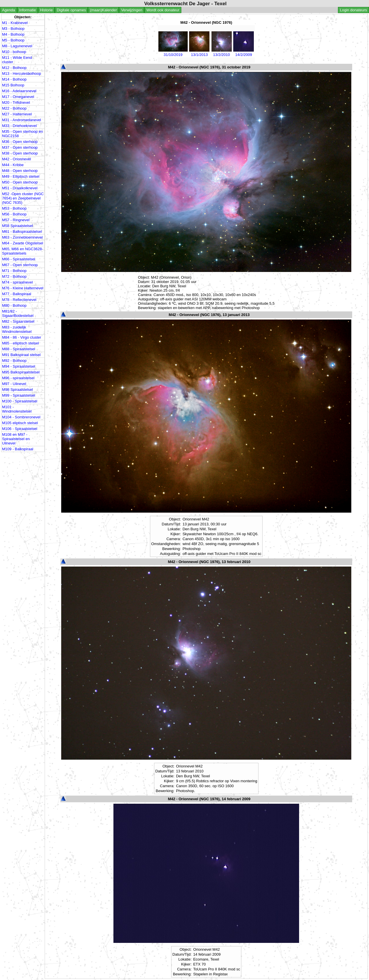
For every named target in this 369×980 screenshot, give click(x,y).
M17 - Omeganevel (18, 97)
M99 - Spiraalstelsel (19, 395)
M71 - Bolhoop (14, 271)
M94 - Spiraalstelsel (19, 366)
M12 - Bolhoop (14, 68)
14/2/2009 (244, 52)
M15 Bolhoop (13, 85)
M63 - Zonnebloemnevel (22, 237)
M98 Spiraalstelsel (17, 390)
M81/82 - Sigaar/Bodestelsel (18, 313)
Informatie (28, 10)
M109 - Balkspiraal (18, 449)
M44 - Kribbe (13, 165)
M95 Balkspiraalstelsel (21, 372)
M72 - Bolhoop (14, 276)
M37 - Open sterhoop (20, 147)
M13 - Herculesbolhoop (21, 73)
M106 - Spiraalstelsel (20, 429)
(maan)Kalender (103, 10)
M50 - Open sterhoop (20, 182)
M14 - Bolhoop (14, 79)
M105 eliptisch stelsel (20, 423)
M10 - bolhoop (14, 52)
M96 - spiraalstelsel (18, 378)
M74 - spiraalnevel (17, 282)
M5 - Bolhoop (13, 40)
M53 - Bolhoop (14, 208)
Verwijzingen (132, 10)
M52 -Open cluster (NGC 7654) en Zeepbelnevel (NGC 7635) (23, 198)
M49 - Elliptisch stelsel (21, 176)
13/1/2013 (199, 52)
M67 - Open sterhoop (20, 265)
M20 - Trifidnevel (16, 102)
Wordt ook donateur (163, 10)
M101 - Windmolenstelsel (17, 409)
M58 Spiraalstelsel (17, 226)
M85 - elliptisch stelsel (20, 343)
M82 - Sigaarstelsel (18, 321)
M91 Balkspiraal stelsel (21, 355)
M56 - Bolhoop (14, 214)
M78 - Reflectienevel (19, 300)
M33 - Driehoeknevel (19, 126)
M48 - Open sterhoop (20, 171)
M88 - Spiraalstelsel (19, 349)
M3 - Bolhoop (13, 29)
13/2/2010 (221, 52)
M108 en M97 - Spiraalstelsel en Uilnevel (16, 439)
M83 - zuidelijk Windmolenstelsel (17, 329)
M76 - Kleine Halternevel (23, 288)
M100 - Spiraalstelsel (20, 401)
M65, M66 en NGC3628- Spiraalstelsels (23, 251)
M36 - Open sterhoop (20, 142)
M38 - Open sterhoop (20, 153)
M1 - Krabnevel (15, 23)
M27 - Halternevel (17, 114)
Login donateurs (353, 10)
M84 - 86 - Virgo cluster (22, 337)
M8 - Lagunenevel (17, 46)
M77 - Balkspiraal (17, 294)
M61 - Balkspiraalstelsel (22, 232)
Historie (46, 10)
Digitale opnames (71, 10)
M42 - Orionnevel (17, 159)
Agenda (9, 10)
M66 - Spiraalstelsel (19, 259)
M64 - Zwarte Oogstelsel (23, 243)
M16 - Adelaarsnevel (19, 91)
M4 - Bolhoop (13, 34)
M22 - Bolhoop (14, 108)
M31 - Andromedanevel (21, 120)
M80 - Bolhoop (14, 305)
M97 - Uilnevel (14, 384)
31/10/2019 (173, 52)
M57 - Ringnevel (16, 220)
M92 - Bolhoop (14, 361)
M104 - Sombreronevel (21, 417)
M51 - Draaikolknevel (20, 188)
